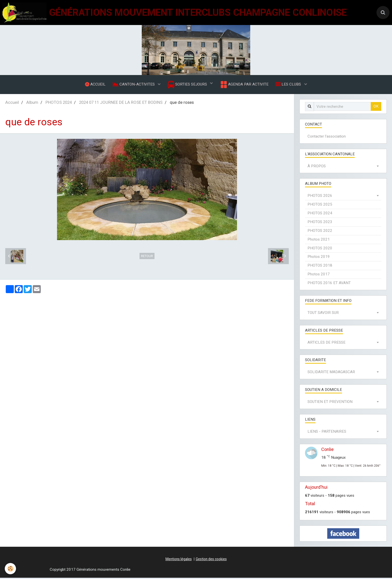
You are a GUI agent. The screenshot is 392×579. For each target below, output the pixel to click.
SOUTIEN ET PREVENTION (330, 403)
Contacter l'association (327, 138)
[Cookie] (11, 569)
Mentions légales (179, 560)
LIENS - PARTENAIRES (327, 433)
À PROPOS (317, 167)
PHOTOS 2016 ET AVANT (329, 284)
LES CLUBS (289, 85)
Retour (147, 257)
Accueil (12, 104)
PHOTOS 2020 (320, 249)
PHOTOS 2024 (59, 104)
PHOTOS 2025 (320, 206)
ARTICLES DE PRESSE (326, 344)
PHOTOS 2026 (320, 197)
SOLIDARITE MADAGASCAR (331, 373)
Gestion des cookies (211, 560)
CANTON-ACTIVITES (134, 85)
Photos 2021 (319, 241)
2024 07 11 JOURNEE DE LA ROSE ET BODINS (121, 104)
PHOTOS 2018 (320, 267)
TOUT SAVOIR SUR (323, 314)
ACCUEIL (94, 85)
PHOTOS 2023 (320, 223)
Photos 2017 (319, 275)
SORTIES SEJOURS (188, 85)
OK (376, 108)
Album (32, 104)
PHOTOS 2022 (320, 232)
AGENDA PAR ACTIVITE (244, 85)
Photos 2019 (319, 258)
